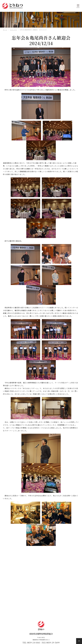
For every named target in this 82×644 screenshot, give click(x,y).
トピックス (13, 30)
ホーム (5, 30)
